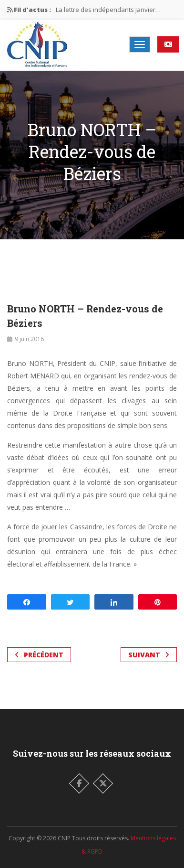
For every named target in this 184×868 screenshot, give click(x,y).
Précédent (39, 655)
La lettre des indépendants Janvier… (108, 10)
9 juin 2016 (29, 339)
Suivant (149, 655)
